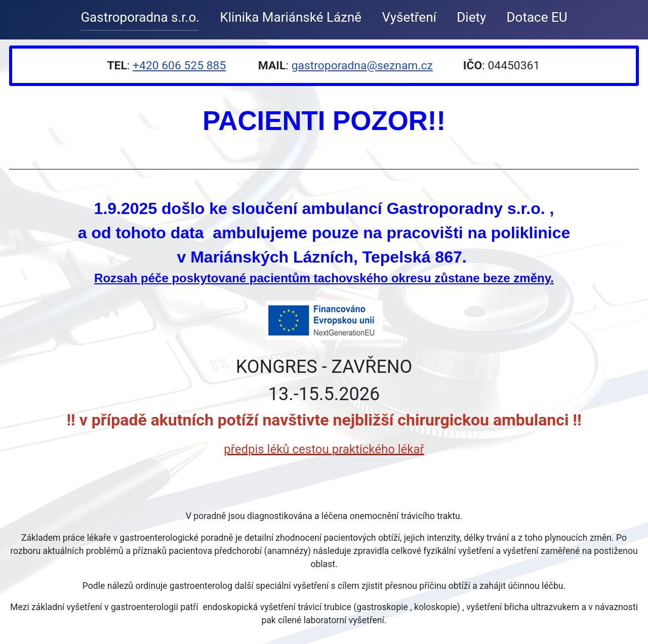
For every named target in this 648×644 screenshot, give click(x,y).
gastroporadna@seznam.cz (362, 66)
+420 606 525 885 (179, 66)
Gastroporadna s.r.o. (140, 17)
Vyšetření (409, 17)
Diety (471, 17)
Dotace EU (537, 17)
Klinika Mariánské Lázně (291, 17)
